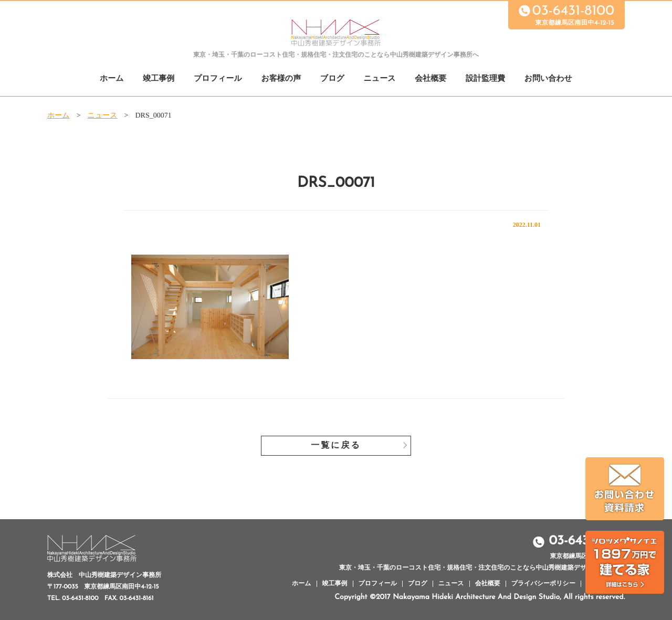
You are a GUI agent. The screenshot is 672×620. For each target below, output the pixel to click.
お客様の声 (281, 79)
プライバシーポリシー (543, 584)
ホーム (112, 79)
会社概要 (430, 79)
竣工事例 (159, 79)
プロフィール (218, 79)
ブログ (332, 79)
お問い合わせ (548, 79)
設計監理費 (485, 79)
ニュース (380, 79)
